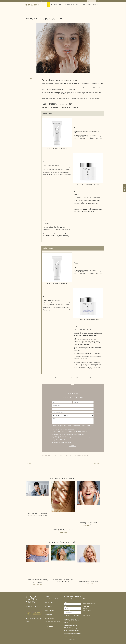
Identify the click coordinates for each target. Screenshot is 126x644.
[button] (100, 5)
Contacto (95, 5)
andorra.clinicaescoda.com (50, 612)
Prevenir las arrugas (76, 456)
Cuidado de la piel (46, 456)
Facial (62, 5)
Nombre (65, 602)
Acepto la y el (64, 429)
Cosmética (55, 456)
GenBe (48, 5)
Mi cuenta (85, 600)
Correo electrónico (68, 611)
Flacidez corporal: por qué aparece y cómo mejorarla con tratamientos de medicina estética (38, 581)
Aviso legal (85, 609)
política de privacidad (63, 429)
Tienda (89, 5)
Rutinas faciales (87, 456)
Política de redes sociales (88, 612)
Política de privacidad (87, 610)
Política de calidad (86, 616)
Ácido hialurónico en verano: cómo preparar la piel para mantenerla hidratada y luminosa (63, 580)
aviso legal (73, 429)
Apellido (65, 607)
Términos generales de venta (89, 604)
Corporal (69, 5)
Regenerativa (77, 5)
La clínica (55, 5)
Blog (84, 5)
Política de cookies (86, 614)
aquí (65, 427)
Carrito (84, 602)
